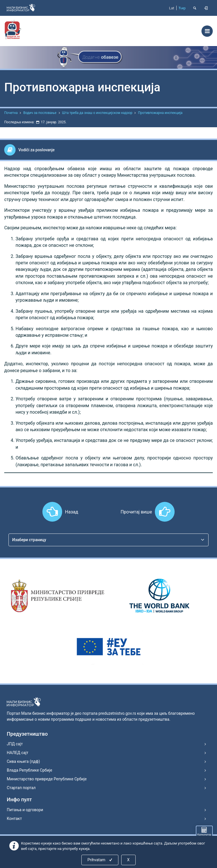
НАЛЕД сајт (18, 753)
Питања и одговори (25, 810)
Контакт (14, 819)
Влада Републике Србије (30, 770)
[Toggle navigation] (207, 31)
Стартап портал (21, 788)
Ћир (182, 8)
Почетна (11, 113)
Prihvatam (100, 860)
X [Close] (128, 860)
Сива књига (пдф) (23, 761)
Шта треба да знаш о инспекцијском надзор (97, 113)
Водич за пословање (40, 113)
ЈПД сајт (15, 744)
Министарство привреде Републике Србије (47, 779)
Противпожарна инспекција (160, 113)
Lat (172, 8)
